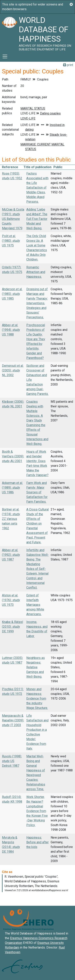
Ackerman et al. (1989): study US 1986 (12, 488)
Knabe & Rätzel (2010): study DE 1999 (12, 627)
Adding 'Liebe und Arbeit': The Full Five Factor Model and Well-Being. (37, 219)
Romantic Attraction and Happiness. (36, 272)
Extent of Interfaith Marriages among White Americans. (35, 605)
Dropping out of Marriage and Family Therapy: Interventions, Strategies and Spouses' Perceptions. (37, 303)
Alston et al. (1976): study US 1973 (11, 600)
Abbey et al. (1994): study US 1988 (11, 330)
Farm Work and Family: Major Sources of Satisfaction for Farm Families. (37, 492)
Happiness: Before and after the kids (37, 842)
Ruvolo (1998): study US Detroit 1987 (12, 761)
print (68, 65)
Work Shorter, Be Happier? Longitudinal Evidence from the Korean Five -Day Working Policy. (37, 811)
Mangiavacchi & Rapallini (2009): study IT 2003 (13, 720)
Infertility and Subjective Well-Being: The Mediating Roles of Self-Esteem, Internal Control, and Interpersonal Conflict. (37, 569)
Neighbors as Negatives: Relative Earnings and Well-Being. (36, 667)
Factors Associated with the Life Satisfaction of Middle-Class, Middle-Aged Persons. (37, 188)
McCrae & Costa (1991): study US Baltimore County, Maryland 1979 (13, 219)
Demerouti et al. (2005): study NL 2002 (13, 370)
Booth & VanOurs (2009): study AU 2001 (13, 456)
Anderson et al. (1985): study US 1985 (12, 294)
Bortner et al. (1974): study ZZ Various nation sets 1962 (11, 519)
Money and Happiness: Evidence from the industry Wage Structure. (37, 698)
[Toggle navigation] (5, 56)
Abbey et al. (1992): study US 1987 (11, 555)
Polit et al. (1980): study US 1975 (11, 241)
